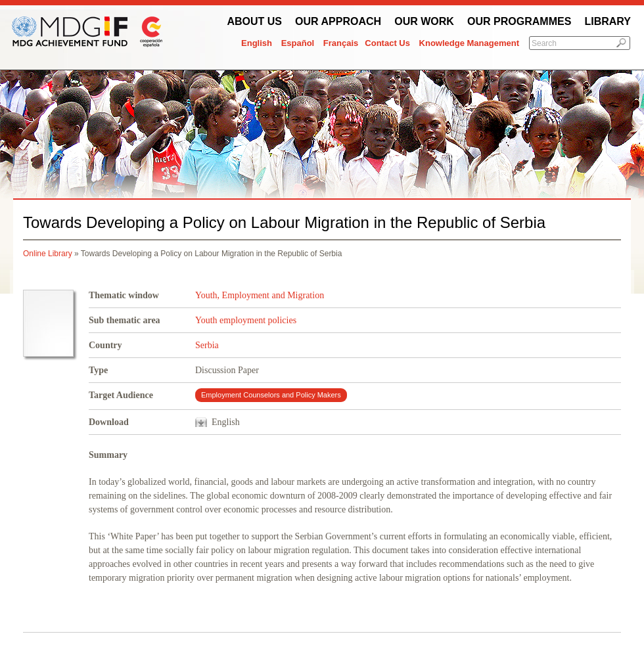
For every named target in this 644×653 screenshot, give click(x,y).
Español (298, 43)
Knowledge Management (469, 43)
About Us (254, 21)
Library (608, 21)
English (257, 43)
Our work (424, 21)
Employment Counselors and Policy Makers (271, 395)
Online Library (48, 254)
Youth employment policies (246, 320)
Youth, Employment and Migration (260, 295)
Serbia (207, 345)
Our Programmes (519, 21)
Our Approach (338, 21)
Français (341, 43)
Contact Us (387, 43)
